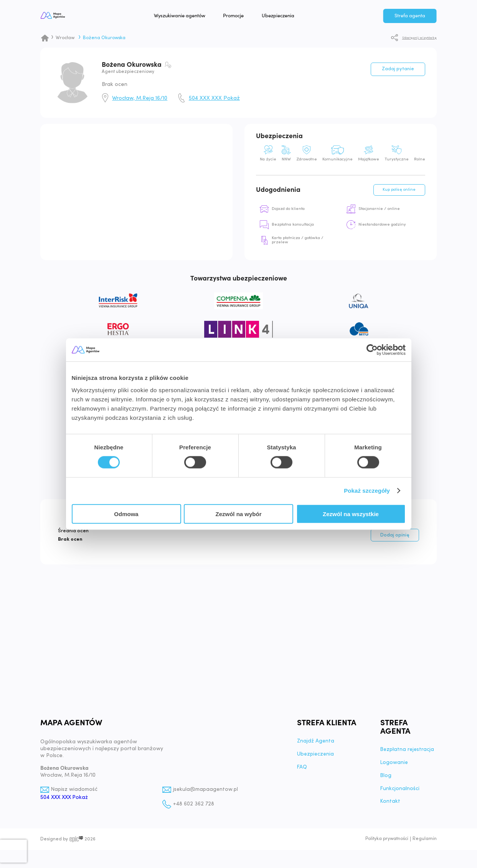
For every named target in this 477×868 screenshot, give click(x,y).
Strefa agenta (410, 17)
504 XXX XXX (214, 99)
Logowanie (394, 767)
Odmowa (126, 514)
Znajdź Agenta (316, 746)
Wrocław (65, 38)
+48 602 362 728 (194, 808)
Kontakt (391, 806)
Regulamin (425, 843)
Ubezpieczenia (295, 17)
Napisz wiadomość (75, 794)
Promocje (250, 17)
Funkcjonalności (400, 793)
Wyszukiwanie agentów (196, 17)
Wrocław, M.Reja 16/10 (140, 99)
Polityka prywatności (387, 843)
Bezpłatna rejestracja (408, 754)
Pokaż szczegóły (367, 491)
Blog (386, 780)
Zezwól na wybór (238, 514)
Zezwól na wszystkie (351, 514)
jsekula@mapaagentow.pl (207, 794)
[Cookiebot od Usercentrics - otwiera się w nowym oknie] (372, 350)
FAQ (302, 772)
